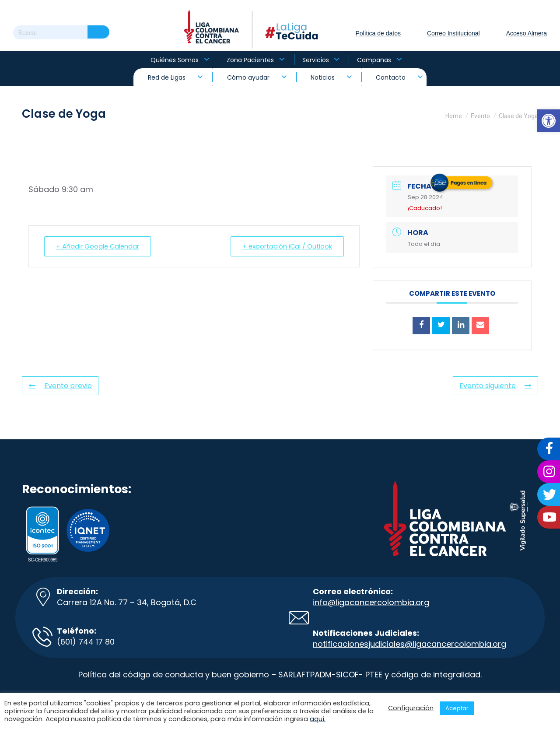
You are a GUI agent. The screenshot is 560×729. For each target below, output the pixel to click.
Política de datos (378, 33)
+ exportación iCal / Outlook (285, 246)
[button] (549, 121)
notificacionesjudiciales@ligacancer (383, 644)
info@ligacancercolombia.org (371, 602)
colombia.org (480, 644)
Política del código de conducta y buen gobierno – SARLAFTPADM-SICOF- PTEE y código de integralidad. (280, 675)
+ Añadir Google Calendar (99, 246)
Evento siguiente (495, 386)
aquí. (318, 719)
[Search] (61, 33)
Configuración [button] (411, 708)
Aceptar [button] (457, 708)
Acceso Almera (527, 33)
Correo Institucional (453, 33)
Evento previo (60, 386)
